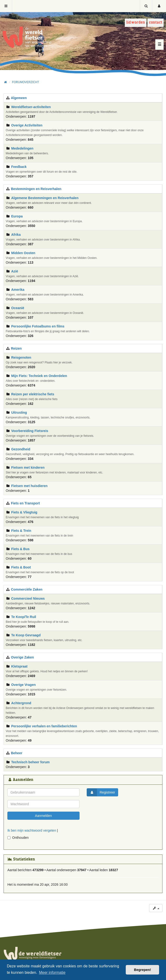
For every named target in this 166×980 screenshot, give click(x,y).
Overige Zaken (23, 657)
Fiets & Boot (21, 567)
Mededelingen (22, 148)
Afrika (16, 235)
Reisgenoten (21, 357)
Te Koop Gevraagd (26, 635)
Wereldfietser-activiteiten (31, 107)
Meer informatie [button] (52, 972)
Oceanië (18, 308)
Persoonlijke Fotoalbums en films (38, 326)
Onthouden (18, 838)
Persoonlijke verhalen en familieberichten (44, 726)
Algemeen (19, 98)
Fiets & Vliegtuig (24, 512)
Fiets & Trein (21, 531)
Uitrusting (19, 412)
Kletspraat (19, 666)
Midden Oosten (23, 253)
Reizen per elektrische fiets (33, 394)
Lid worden (136, 23)
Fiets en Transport (25, 503)
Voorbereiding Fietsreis (30, 431)
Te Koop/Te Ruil (24, 617)
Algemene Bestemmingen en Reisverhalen (45, 198)
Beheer (17, 753)
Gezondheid (21, 449)
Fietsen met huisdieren (29, 486)
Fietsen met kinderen (28, 467)
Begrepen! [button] (143, 970)
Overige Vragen (23, 685)
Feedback (19, 167)
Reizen (16, 348)
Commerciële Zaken (27, 589)
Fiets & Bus (20, 549)
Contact (156, 23)
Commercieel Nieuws (28, 598)
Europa (17, 216)
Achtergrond (21, 703)
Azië (15, 271)
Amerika (18, 290)
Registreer (101, 792)
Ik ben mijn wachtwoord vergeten (32, 830)
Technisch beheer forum (30, 762)
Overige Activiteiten (27, 125)
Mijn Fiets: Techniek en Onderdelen (39, 376)
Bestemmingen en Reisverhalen (36, 189)
